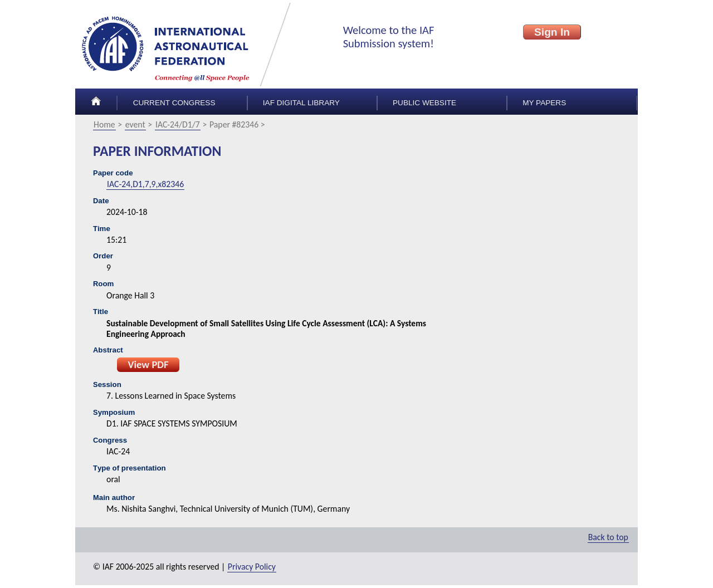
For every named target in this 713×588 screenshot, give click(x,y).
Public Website (424, 103)
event (135, 124)
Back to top (608, 537)
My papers (544, 103)
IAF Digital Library (301, 103)
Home (104, 124)
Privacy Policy (252, 567)
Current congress (174, 103)
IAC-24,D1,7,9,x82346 (145, 184)
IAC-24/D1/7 (178, 124)
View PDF (148, 364)
